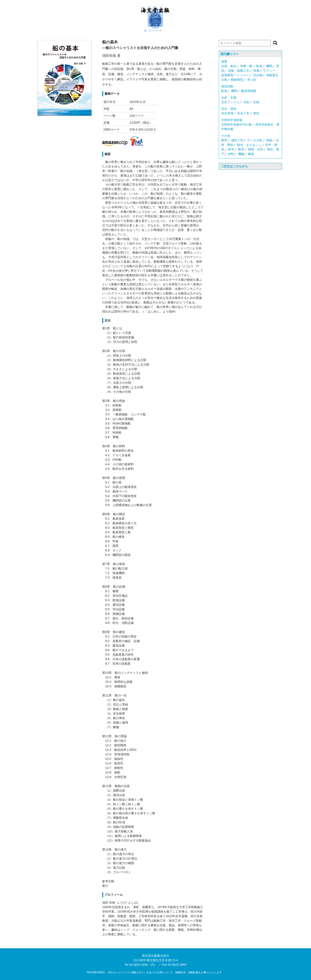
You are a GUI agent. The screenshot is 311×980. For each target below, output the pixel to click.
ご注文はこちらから (234, 166)
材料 (231, 154)
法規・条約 (229, 66)
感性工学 (237, 140)
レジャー (243, 75)
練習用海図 (249, 91)
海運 (256, 71)
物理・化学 (255, 149)
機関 (269, 66)
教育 (224, 140)
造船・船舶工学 (239, 71)
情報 (269, 140)
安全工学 (243, 113)
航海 (259, 66)
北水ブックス (230, 102)
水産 (246, 102)
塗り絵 (252, 80)
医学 (231, 149)
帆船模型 (237, 80)
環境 (256, 113)
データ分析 (255, 140)
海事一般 (246, 66)
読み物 (258, 75)
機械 (241, 154)
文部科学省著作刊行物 (236, 125)
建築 (251, 154)
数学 (241, 149)
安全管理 (227, 113)
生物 (256, 102)
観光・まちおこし (249, 145)
